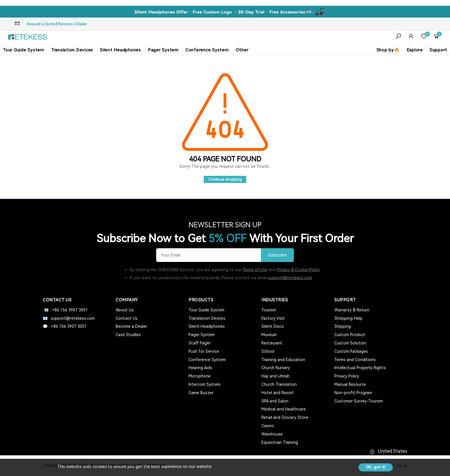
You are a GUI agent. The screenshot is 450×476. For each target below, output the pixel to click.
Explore (415, 50)
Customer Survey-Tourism (359, 401)
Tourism (269, 310)
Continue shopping (225, 179)
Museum (269, 335)
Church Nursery (276, 368)
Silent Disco (273, 326)
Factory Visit (273, 318)
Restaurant (272, 343)
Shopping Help (348, 318)
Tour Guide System (24, 50)
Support (438, 50)
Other (242, 50)
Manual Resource (350, 384)
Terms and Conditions (355, 360)
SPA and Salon (275, 401)
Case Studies (128, 335)
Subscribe (277, 255)
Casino (268, 426)
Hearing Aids (200, 368)
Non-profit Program (353, 393)
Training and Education (283, 360)
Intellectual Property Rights (360, 368)
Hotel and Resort (278, 393)
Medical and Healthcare (284, 409)
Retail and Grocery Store (285, 417)
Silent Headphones (120, 50)
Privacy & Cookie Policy (298, 270)
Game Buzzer (201, 393)
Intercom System (204, 384)
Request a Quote (41, 24)
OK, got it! (376, 467)
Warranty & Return (352, 310)
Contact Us (127, 318)
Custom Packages (351, 351)
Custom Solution (350, 343)
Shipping (343, 326)
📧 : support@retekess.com (69, 318)
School (268, 351)
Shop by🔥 (388, 50)
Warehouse (272, 434)
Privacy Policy (347, 376)
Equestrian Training (280, 442)
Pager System (163, 50)
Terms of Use (255, 270)
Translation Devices (72, 50)
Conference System (207, 50)
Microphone (200, 376)
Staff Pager (200, 343)
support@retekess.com (290, 278)
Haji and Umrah (276, 376)
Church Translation (279, 384)
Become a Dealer (72, 24)
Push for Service (204, 351)
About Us (125, 310)
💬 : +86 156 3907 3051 (65, 326)
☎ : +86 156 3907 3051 (65, 310)
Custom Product (350, 335)
